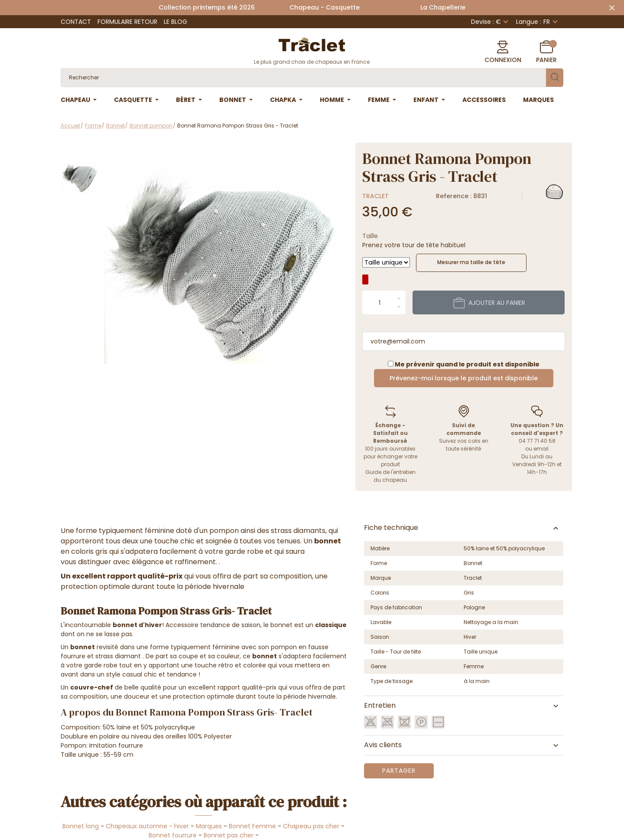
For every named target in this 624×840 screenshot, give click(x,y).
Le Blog (175, 22)
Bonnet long (81, 826)
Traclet (375, 196)
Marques (209, 826)
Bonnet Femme (252, 826)
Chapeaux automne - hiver (147, 826)
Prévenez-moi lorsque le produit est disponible (464, 378)
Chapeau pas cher (311, 826)
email (541, 449)
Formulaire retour (127, 22)
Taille (370, 236)
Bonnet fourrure (173, 835)
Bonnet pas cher (229, 835)
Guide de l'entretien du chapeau (390, 476)
